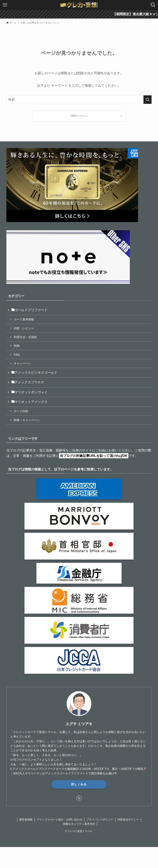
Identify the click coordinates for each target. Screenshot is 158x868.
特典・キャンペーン (27, 420)
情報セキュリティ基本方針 (79, 824)
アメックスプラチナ (28, 382)
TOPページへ (79, 116)
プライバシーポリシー (100, 820)
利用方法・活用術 (25, 337)
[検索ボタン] (153, 5)
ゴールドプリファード (29, 310)
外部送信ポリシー (128, 820)
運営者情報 (26, 820)
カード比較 (21, 411)
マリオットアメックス (29, 402)
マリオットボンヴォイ (29, 392)
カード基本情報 (24, 319)
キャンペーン (22, 363)
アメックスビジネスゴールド (34, 373)
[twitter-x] (79, 798)
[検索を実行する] (148, 100)
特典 (17, 346)
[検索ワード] (79, 100)
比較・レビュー (24, 328)
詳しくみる (79, 784)
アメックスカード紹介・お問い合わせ (60, 820)
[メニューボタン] (5, 5)
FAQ (17, 355)
